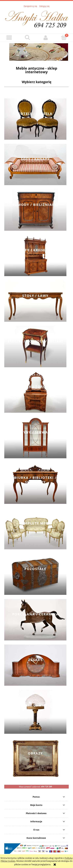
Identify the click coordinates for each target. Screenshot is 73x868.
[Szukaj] (27, 37)
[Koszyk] (64, 37)
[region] (36, 52)
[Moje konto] (46, 38)
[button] (9, 38)
